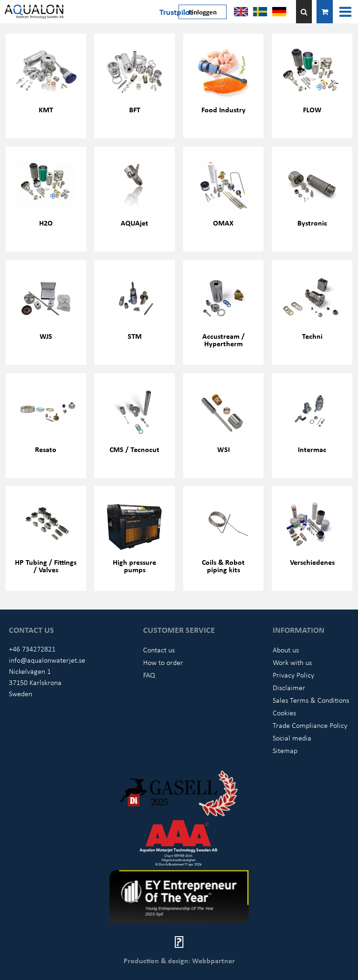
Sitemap (285, 750)
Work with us (292, 662)
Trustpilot (176, 12)
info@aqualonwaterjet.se (47, 660)
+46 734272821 (32, 649)
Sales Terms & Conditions (311, 700)
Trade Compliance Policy (310, 725)
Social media (292, 738)
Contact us (159, 650)
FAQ (149, 675)
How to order (163, 662)
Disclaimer (289, 687)
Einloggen (203, 12)
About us (286, 650)
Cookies (284, 713)
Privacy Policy (293, 675)
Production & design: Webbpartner (179, 960)
